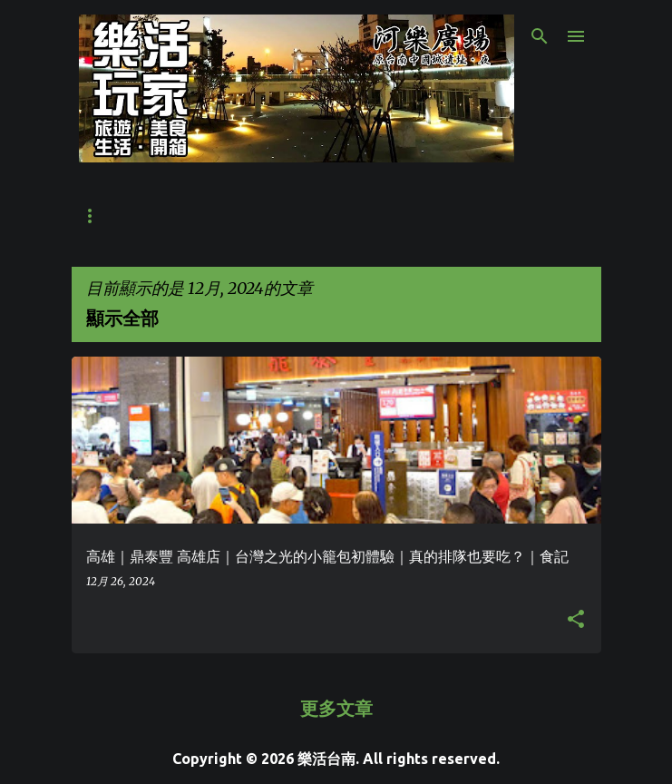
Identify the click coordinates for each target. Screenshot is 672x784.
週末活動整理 (445, 216)
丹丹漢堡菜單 (220, 216)
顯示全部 (122, 318)
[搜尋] (540, 36)
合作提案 (333, 216)
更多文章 (336, 708)
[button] (576, 620)
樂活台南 (326, 759)
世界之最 (108, 216)
